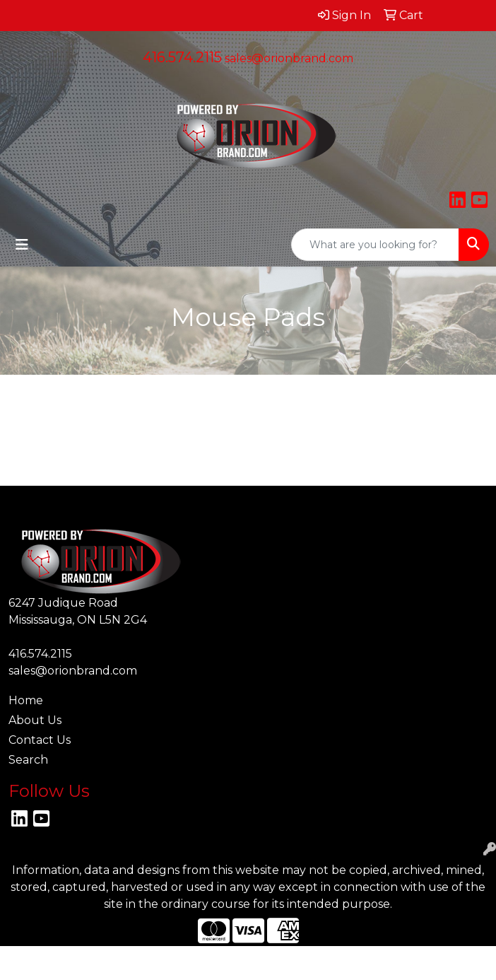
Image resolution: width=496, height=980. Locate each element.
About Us (35, 720)
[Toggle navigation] (22, 245)
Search (28, 760)
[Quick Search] (375, 245)
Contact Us (40, 740)
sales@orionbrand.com (289, 58)
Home (26, 700)
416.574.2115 (182, 57)
